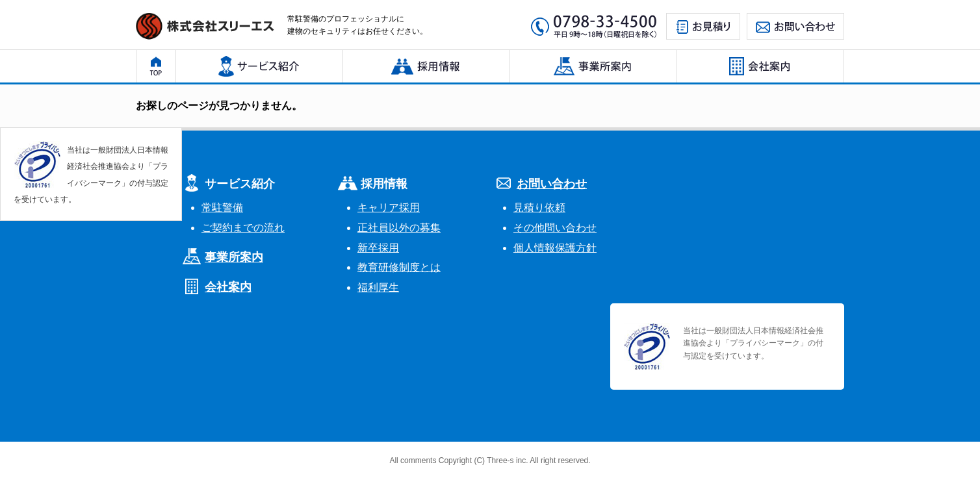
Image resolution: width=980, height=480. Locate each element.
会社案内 (228, 287)
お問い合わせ (552, 184)
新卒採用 (378, 248)
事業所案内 (234, 257)
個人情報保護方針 (555, 248)
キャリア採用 (389, 208)
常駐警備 (222, 208)
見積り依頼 (539, 208)
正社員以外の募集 (399, 228)
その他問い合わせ (555, 228)
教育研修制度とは (399, 267)
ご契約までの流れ (243, 228)
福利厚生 (378, 287)
